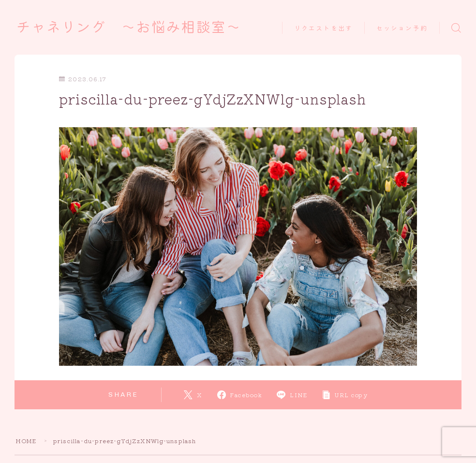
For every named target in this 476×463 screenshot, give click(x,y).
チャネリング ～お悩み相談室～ (132, 28)
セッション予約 (402, 28)
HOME (26, 441)
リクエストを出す (323, 28)
